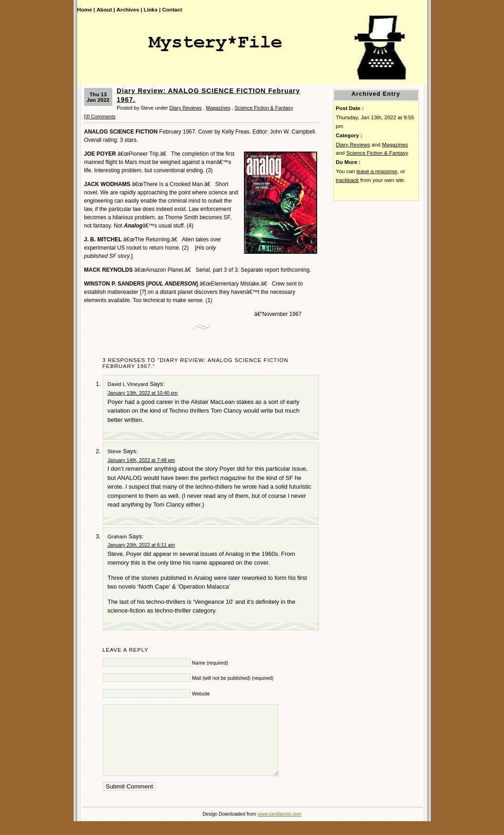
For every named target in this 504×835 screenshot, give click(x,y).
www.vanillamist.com (279, 828)
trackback (348, 180)
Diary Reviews (185, 108)
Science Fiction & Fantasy (264, 108)
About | (106, 9)
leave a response (377, 171)
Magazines (218, 108)
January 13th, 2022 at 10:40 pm (143, 393)
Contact (172, 9)
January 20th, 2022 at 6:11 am (141, 545)
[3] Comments (100, 117)
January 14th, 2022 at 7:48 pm (141, 460)
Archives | (129, 9)
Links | (152, 9)
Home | (86, 9)
